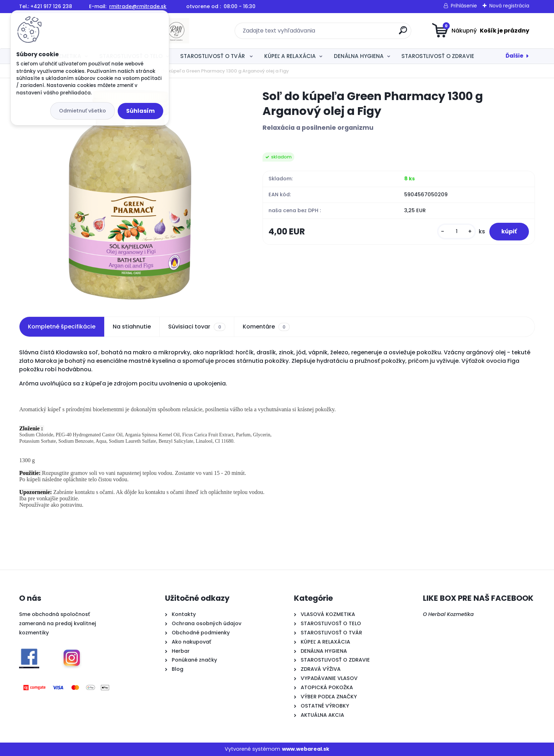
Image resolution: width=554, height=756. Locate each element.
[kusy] (451, 233)
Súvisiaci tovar (197, 327)
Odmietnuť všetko (82, 111)
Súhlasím (140, 111)
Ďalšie (514, 56)
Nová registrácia (509, 6)
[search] (346, 33)
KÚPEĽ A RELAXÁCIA (290, 56)
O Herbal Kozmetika (448, 614)
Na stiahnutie (132, 327)
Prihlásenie (464, 6)
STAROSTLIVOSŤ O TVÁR (213, 56)
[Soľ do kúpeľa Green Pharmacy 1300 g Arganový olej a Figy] (130, 195)
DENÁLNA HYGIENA (359, 56)
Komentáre (266, 327)
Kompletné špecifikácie (62, 327)
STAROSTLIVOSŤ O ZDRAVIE (438, 56)
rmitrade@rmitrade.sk (138, 6)
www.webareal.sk (306, 749)
